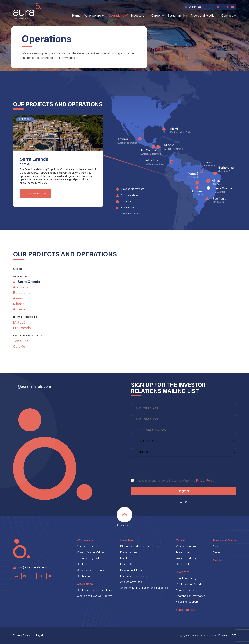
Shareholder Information (191, 596)
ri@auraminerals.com (33, 387)
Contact (227, 16)
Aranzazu (20, 288)
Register (183, 491)
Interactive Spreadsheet (135, 576)
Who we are (93, 16)
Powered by (227, 636)
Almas (18, 299)
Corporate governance (91, 570)
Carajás (19, 347)
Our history (84, 576)
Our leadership (86, 564)
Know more (33, 193)
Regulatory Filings (131, 570)
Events (124, 558)
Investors (138, 16)
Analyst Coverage (131, 582)
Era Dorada (22, 328)
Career (156, 16)
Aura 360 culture (87, 547)
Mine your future (186, 547)
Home (76, 16)
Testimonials (183, 553)
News (217, 547)
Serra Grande (29, 282)
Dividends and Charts (189, 584)
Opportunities (184, 564)
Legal (39, 636)
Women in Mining (186, 558)
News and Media (203, 16)
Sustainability (177, 16)
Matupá (19, 323)
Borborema (22, 293)
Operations (116, 16)
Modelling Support (187, 602)
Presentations (129, 553)
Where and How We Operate (95, 596)
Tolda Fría (21, 341)
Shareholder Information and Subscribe (144, 588)
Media (217, 553)
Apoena (19, 310)
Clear (183, 502)
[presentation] (160, 466)
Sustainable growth (89, 558)
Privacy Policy (205, 481)
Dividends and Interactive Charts (140, 547)
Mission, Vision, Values (91, 553)
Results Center (129, 564)
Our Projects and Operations (94, 590)
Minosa (19, 304)
